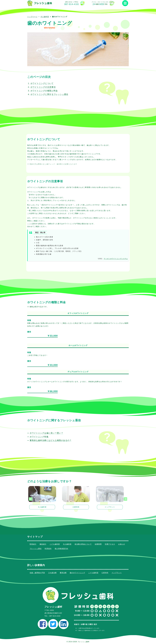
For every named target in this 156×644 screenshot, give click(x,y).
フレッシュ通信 (36, 549)
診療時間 (98, 544)
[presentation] (31, 499)
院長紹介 (33, 544)
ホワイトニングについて (42, 83)
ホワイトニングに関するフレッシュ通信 (49, 94)
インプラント (117, 573)
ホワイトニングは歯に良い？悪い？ (46, 433)
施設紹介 (43, 544)
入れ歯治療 (52, 573)
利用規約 (48, 549)
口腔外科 (105, 573)
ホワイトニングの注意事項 (43, 87)
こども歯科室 (55, 544)
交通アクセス (110, 544)
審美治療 (63, 573)
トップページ (32, 17)
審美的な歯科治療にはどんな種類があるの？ (51, 440)
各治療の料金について (83, 544)
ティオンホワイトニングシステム (116, 259)
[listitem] (42, 499)
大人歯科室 (45, 17)
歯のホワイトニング (77, 573)
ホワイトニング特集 (39, 437)
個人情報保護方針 (62, 549)
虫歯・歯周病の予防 (37, 573)
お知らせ (122, 544)
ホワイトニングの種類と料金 (44, 91)
